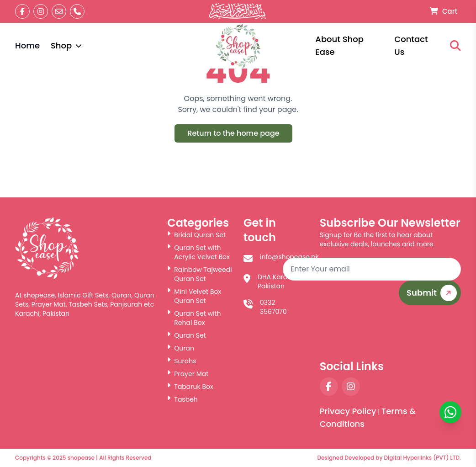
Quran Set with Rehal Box (194, 318)
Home (27, 45)
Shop (66, 45)
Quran (181, 348)
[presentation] (391, 332)
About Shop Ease (339, 45)
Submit (433, 293)
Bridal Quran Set (196, 235)
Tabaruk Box (190, 387)
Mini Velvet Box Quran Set (194, 296)
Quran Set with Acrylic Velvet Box (198, 252)
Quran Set (186, 335)
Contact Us (411, 45)
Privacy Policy (348, 411)
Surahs (182, 361)
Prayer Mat (188, 374)
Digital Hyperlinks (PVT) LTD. (423, 458)
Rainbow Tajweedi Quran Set (199, 274)
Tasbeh (182, 399)
